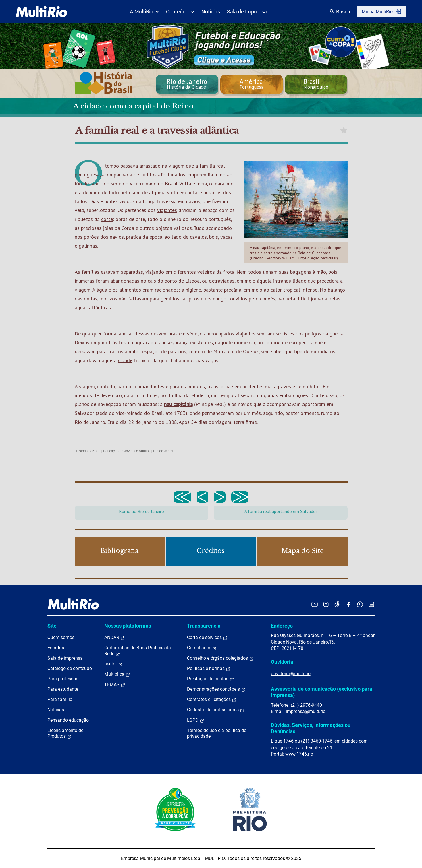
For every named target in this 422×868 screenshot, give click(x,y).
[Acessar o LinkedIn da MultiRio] (371, 604)
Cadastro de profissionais (216, 710)
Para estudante (63, 689)
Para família (60, 699)
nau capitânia (178, 404)
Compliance (202, 648)
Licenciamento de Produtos (65, 733)
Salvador (84, 413)
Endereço (282, 626)
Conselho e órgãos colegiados (220, 658)
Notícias (211, 12)
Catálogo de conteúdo (70, 668)
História (82, 451)
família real (212, 166)
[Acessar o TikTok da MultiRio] (337, 604)
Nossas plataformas (128, 626)
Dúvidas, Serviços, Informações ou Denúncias (311, 728)
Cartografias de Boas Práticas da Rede (138, 651)
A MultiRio (144, 12)
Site (52, 626)
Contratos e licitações (212, 700)
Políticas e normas (209, 669)
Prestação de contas (211, 679)
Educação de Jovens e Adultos (127, 451)
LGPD (196, 720)
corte (107, 219)
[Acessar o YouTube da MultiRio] (315, 604)
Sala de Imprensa (247, 12)
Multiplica (117, 674)
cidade (125, 360)
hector (113, 664)
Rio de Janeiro (90, 183)
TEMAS (115, 685)
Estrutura (57, 648)
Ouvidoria (282, 662)
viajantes (167, 210)
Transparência (204, 626)
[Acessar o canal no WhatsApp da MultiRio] (360, 604)
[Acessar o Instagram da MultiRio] (326, 604)
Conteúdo (180, 12)
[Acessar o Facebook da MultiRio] (349, 604)
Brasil (171, 183)
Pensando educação (68, 720)
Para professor (62, 679)
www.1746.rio (299, 754)
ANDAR (115, 638)
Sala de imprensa (65, 658)
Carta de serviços (207, 638)
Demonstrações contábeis (216, 689)
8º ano (95, 451)
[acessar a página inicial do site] (42, 11)
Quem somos (61, 637)
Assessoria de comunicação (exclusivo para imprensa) (322, 692)
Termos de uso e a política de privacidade (217, 733)
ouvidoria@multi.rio (291, 674)
